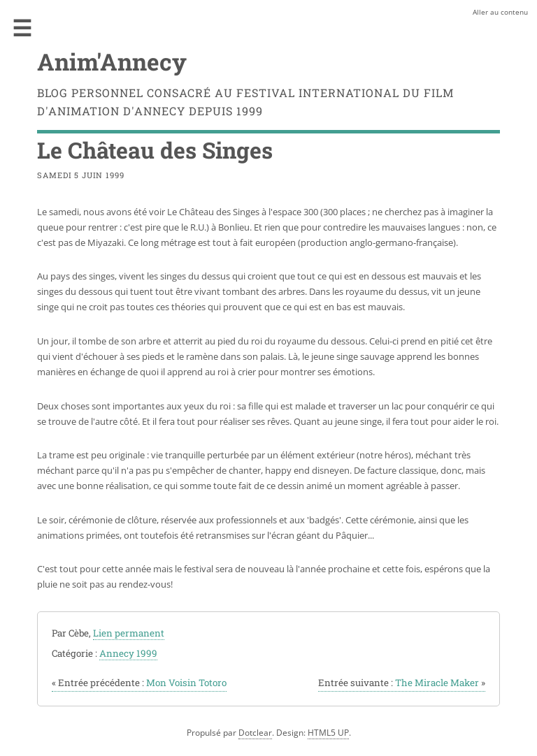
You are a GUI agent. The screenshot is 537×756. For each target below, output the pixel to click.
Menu (22, 28)
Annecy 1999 (128, 653)
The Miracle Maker (402, 683)
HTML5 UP (328, 733)
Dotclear (255, 733)
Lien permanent (129, 633)
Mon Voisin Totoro (139, 683)
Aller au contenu (500, 12)
